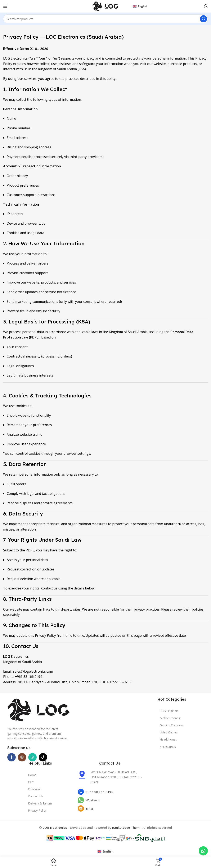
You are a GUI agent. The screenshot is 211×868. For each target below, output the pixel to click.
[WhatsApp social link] (32, 757)
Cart (31, 782)
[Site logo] (105, 6)
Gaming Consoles (172, 725)
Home (32, 775)
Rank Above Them (126, 827)
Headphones (168, 739)
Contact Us (36, 796)
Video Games (169, 732)
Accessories (168, 747)
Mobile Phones (170, 718)
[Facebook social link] (12, 757)
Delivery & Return (40, 803)
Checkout (34, 789)
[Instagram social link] (22, 757)
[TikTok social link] (43, 757)
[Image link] (39, 710)
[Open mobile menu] (5, 6)
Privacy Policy (37, 810)
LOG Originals (169, 711)
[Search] (105, 19)
